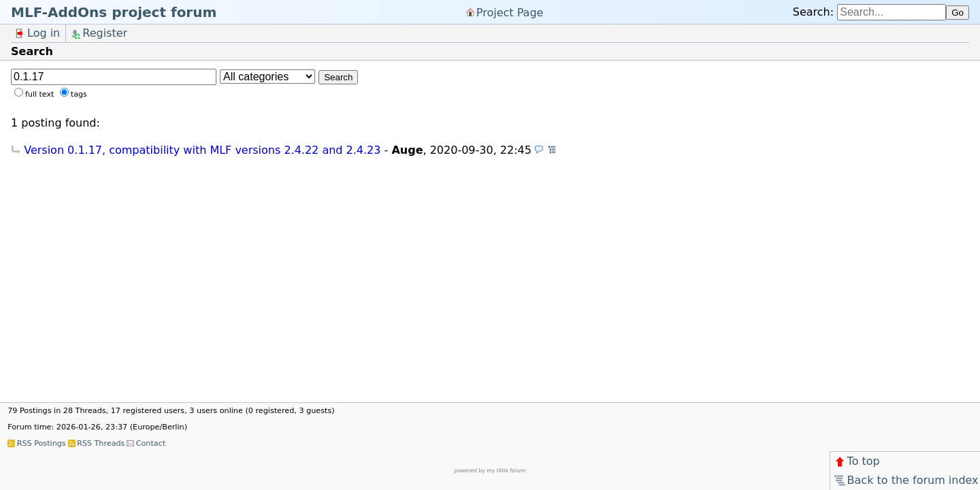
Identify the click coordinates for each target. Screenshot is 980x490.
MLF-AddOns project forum (114, 12)
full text (39, 94)
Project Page (510, 12)
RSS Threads (101, 443)
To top (856, 461)
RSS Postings (42, 443)
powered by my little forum (490, 471)
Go (958, 13)
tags (79, 94)
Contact (151, 443)
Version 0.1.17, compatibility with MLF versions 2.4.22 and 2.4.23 (202, 150)
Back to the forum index (905, 480)
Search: (813, 12)
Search (338, 77)
